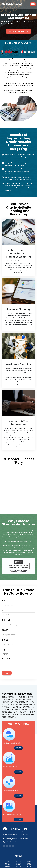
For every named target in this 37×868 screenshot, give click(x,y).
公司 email (7, 620)
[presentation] (17, 665)
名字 (4, 600)
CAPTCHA (6, 659)
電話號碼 (6, 630)
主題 (4, 650)
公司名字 (6, 640)
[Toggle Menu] (33, 5)
